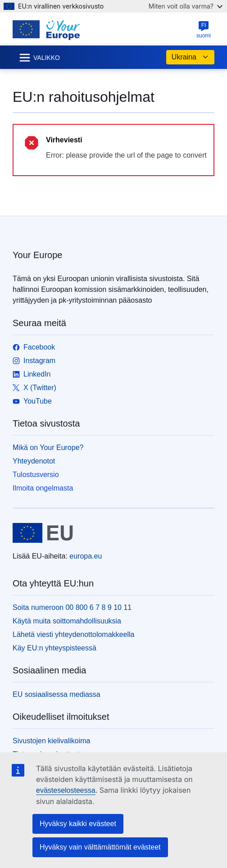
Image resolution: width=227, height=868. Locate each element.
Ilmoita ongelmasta (43, 488)
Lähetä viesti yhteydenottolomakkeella (73, 634)
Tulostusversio (36, 475)
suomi (204, 30)
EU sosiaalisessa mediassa (57, 694)
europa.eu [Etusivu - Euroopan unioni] (86, 556)
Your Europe (37, 255)
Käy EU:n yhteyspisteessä (54, 648)
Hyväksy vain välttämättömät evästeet (100, 847)
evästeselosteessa (66, 790)
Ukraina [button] (190, 57)
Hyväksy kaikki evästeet (78, 824)
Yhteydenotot (34, 461)
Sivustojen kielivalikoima (52, 741)
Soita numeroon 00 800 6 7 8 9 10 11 (72, 607)
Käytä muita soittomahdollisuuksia (67, 621)
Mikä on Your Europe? (48, 448)
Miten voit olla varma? (186, 6)
